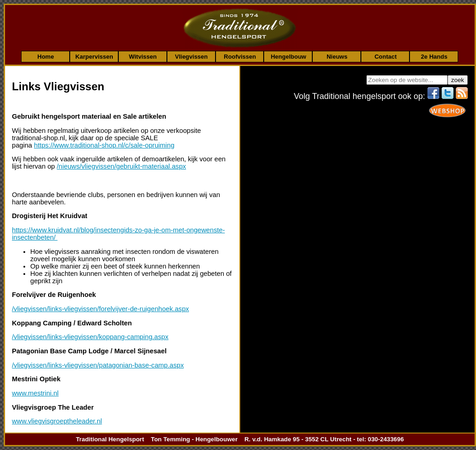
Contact (386, 56)
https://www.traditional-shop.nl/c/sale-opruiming (104, 145)
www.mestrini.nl (35, 393)
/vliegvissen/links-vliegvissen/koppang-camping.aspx (90, 337)
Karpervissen (94, 56)
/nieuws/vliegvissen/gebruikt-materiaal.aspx (122, 166)
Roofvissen (240, 56)
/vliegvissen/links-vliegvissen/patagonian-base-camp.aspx (98, 365)
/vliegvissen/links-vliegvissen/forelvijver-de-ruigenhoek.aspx (100, 309)
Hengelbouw (288, 56)
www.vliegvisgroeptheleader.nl (57, 421)
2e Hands (434, 56)
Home (46, 56)
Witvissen (143, 56)
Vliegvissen (191, 56)
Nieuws (337, 56)
